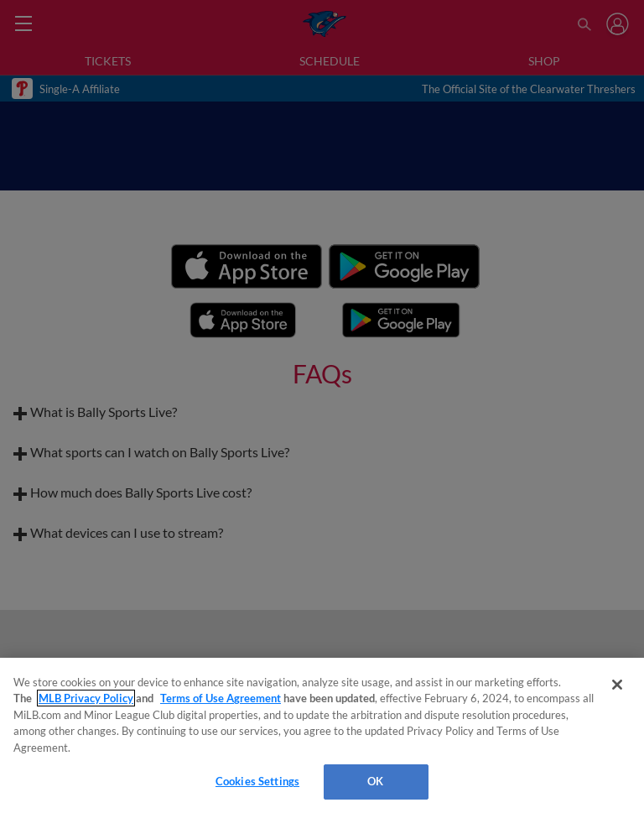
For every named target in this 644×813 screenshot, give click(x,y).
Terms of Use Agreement (221, 698)
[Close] (617, 685)
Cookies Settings (257, 781)
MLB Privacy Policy (86, 698)
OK (375, 781)
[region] (322, 735)
